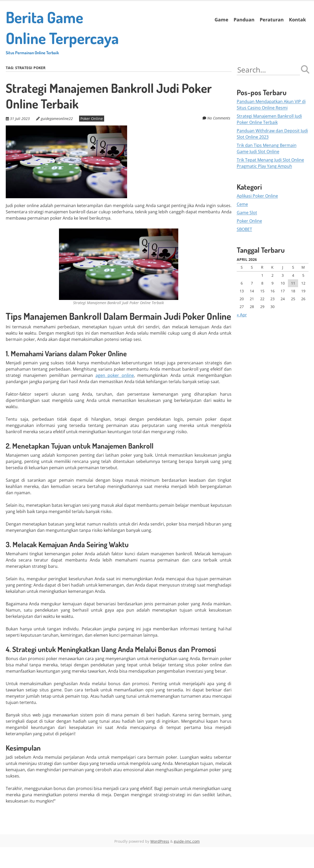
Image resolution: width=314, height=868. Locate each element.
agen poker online (115, 396)
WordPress (160, 862)
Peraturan (272, 20)
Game (221, 20)
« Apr (242, 336)
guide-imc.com (187, 862)
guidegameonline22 (56, 139)
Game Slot (247, 234)
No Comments (220, 139)
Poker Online (90, 139)
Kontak (297, 20)
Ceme (242, 225)
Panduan (244, 20)
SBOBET (244, 250)
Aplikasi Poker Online (257, 217)
